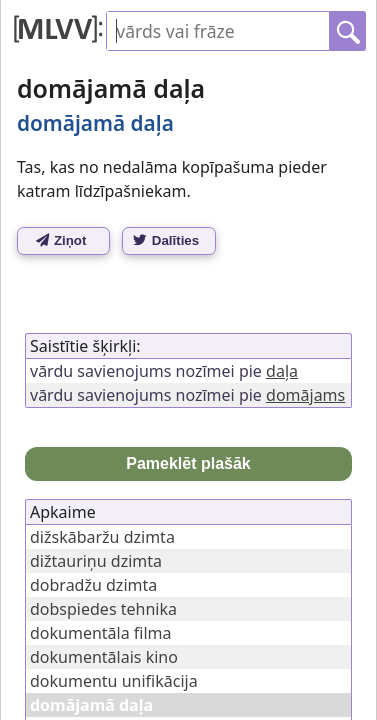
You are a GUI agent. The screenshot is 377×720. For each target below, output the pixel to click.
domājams (305, 395)
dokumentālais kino (104, 657)
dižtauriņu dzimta (96, 561)
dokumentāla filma (101, 633)
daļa (282, 371)
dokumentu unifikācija (114, 681)
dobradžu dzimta (93, 585)
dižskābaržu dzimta (102, 537)
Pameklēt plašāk (188, 463)
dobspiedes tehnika (103, 609)
